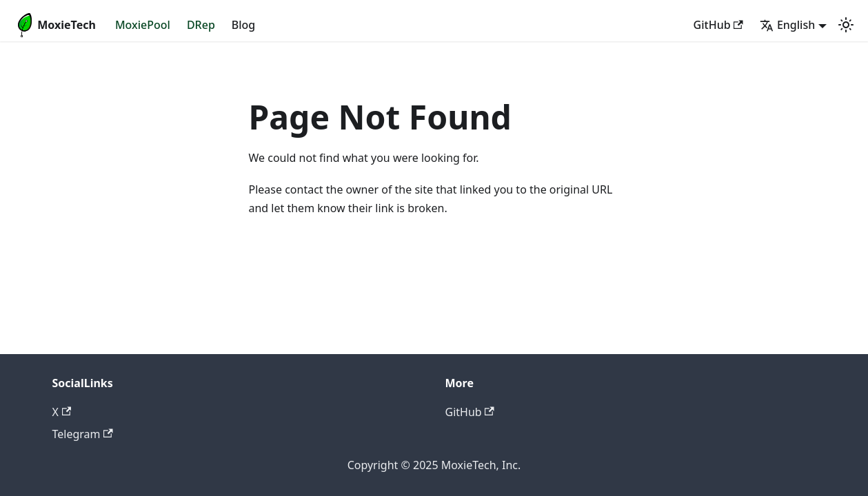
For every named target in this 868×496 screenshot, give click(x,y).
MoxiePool (143, 25)
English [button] (787, 25)
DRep (201, 25)
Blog (243, 25)
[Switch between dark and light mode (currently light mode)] (846, 25)
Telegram (83, 434)
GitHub (718, 25)
